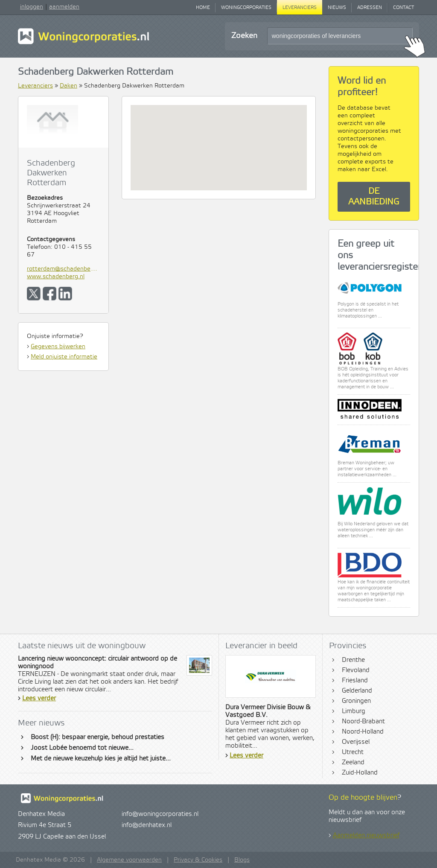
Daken (68, 86)
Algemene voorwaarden (129, 860)
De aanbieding (374, 197)
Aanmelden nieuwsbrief (366, 836)
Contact (403, 8)
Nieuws (337, 8)
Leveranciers (300, 8)
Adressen (370, 8)
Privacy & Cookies (198, 860)
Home (203, 8)
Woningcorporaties (246, 8)
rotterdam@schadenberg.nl (63, 269)
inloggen (32, 7)
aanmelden (64, 7)
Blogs (242, 860)
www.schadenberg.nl (56, 277)
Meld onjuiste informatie (64, 357)
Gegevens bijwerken (58, 347)
